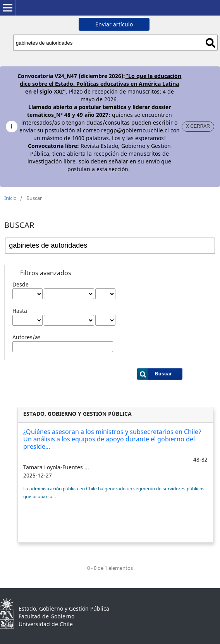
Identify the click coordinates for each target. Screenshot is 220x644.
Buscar (211, 43)
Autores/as (27, 337)
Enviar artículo (114, 24)
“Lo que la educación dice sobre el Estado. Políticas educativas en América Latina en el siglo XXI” (101, 84)
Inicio (10, 198)
